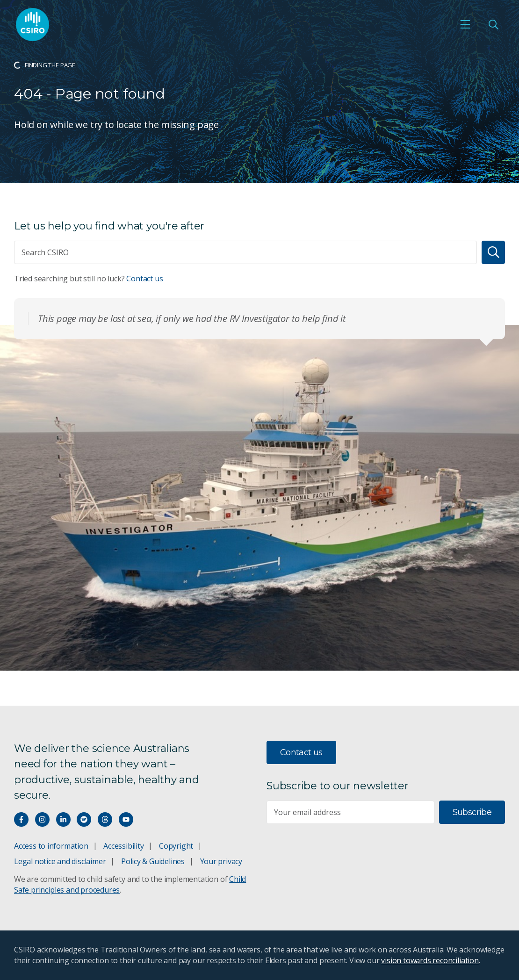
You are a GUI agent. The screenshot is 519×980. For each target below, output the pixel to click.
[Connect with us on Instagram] (42, 819)
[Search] (493, 252)
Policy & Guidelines (153, 861)
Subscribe (472, 812)
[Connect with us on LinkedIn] (63, 819)
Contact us (144, 279)
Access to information (51, 846)
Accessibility (123, 846)
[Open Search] (493, 24)
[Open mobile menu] (465, 24)
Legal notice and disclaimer (60, 861)
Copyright (176, 846)
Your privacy (221, 861)
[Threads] (105, 819)
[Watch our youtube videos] (126, 819)
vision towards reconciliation (430, 960)
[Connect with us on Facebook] (21, 819)
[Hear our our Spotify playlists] (84, 819)
